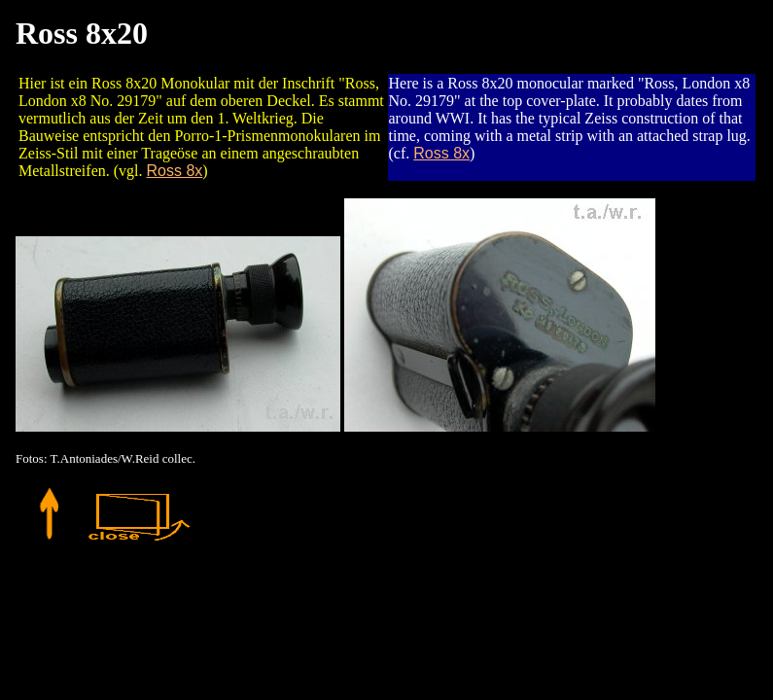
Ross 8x (175, 171)
